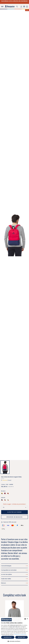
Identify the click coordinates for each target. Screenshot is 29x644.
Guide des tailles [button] (14, 579)
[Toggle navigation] (2, 7)
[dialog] (14, 630)
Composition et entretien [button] (14, 570)
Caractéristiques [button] (14, 566)
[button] (17, 7)
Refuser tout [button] (21, 637)
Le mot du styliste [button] (14, 574)
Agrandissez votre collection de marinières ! (14, 1)
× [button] (27, 619)
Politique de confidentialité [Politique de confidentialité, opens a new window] (20, 634)
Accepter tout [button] (8, 637)
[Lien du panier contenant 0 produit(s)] (27, 7)
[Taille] (14, 507)
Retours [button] (14, 583)
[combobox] (25, 619)
